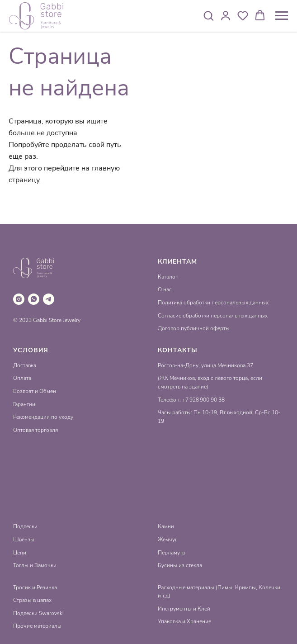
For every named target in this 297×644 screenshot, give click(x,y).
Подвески (25, 526)
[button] (208, 15)
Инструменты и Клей (184, 609)
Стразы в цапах (32, 600)
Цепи (20, 553)
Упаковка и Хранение (184, 621)
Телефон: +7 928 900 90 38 (191, 400)
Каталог (168, 277)
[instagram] (19, 299)
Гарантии (24, 404)
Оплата (22, 378)
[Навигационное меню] (282, 16)
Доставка (25, 365)
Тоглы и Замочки (35, 565)
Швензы (24, 540)
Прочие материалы (37, 626)
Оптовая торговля (35, 430)
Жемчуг (167, 540)
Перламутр (172, 553)
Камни (166, 526)
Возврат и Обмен (35, 391)
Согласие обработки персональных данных (213, 316)
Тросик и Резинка (35, 587)
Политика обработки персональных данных (213, 303)
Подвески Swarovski (38, 613)
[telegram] (49, 299)
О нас (165, 289)
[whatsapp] (34, 299)
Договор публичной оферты (194, 328)
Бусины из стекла (180, 565)
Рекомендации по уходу (43, 417)
